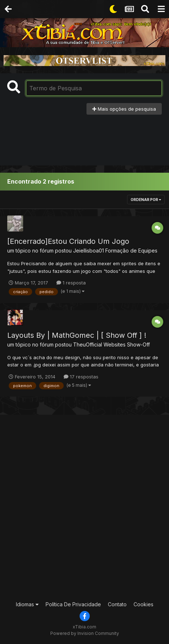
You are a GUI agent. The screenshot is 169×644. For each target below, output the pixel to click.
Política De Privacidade (73, 604)
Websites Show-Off (127, 344)
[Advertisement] (85, 136)
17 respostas (81, 377)
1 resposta (71, 283)
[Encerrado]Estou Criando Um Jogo (68, 241)
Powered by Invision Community (85, 633)
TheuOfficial (88, 344)
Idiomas (27, 604)
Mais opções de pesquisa (124, 109)
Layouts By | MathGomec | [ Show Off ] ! (77, 335)
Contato (117, 604)
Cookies (143, 604)
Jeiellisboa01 (88, 251)
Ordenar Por (146, 200)
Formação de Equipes (131, 251)
